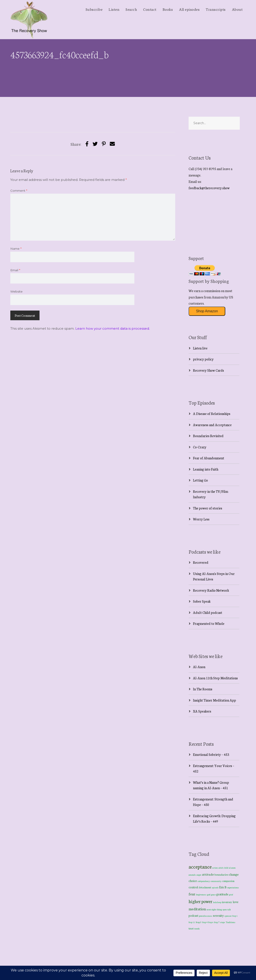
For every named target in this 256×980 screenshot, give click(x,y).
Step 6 (211, 922)
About (237, 9)
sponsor (228, 916)
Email (15, 270)
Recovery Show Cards (208, 370)
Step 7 (217, 922)
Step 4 (205, 922)
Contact (150, 9)
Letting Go (200, 480)
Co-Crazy (200, 447)
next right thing (214, 909)
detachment (205, 887)
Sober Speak (202, 601)
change (234, 874)
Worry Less (201, 519)
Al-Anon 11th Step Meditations (215, 678)
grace (213, 895)
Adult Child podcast (208, 612)
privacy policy (203, 359)
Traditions (231, 922)
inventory (227, 902)
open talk (227, 909)
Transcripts (216, 9)
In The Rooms (203, 689)
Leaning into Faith (206, 469)
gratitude (222, 894)
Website (16, 291)
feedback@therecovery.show (209, 188)
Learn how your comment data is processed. (113, 328)
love (236, 902)
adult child (223, 868)
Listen (114, 9)
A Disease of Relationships (212, 414)
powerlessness (206, 916)
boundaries (221, 874)
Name (16, 249)
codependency (204, 881)
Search (131, 9)
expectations (233, 887)
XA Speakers (202, 711)
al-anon (232, 868)
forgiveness (201, 895)
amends (192, 875)
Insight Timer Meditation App (215, 700)
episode (215, 887)
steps (223, 922)
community (216, 881)
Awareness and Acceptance (212, 425)
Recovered (201, 562)
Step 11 (192, 922)
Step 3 (199, 922)
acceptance (200, 866)
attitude (208, 874)
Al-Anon (199, 667)
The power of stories (208, 508)
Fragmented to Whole (209, 623)
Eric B (223, 887)
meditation (197, 909)
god (209, 895)
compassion (228, 881)
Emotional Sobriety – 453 (211, 754)
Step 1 (235, 916)
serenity (218, 915)
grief (231, 894)
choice (193, 881)
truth (197, 928)
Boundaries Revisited (208, 436)
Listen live (200, 348)
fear (192, 894)
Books (168, 9)
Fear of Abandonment (209, 458)
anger (199, 875)
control (193, 887)
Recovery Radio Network (211, 590)
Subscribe (94, 9)
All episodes (189, 9)
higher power (200, 901)
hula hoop (217, 902)
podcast (193, 915)
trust (191, 928)
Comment (19, 191)
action (215, 868)
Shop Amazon (207, 311)
